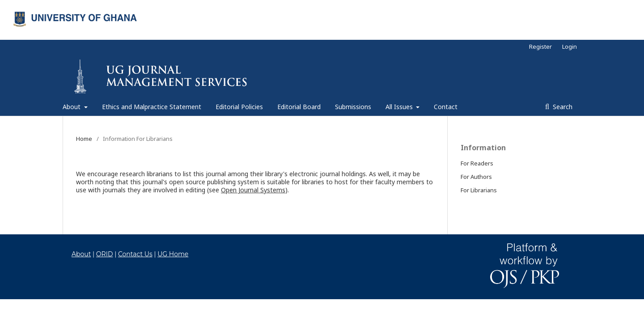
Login (570, 47)
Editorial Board (299, 107)
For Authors (476, 177)
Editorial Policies (239, 107)
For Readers (477, 163)
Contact (446, 107)
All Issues (400, 107)
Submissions (353, 107)
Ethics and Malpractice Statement (152, 107)
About (72, 107)
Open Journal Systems (253, 190)
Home (84, 139)
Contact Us (135, 254)
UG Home (173, 254)
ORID (105, 254)
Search (562, 107)
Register (540, 47)
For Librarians (479, 190)
